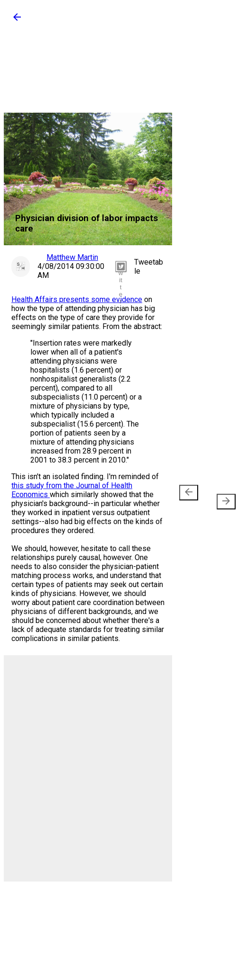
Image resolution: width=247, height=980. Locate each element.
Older (222, 497)
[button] (17, 20)
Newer (190, 497)
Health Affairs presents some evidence (77, 299)
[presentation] (189, 493)
